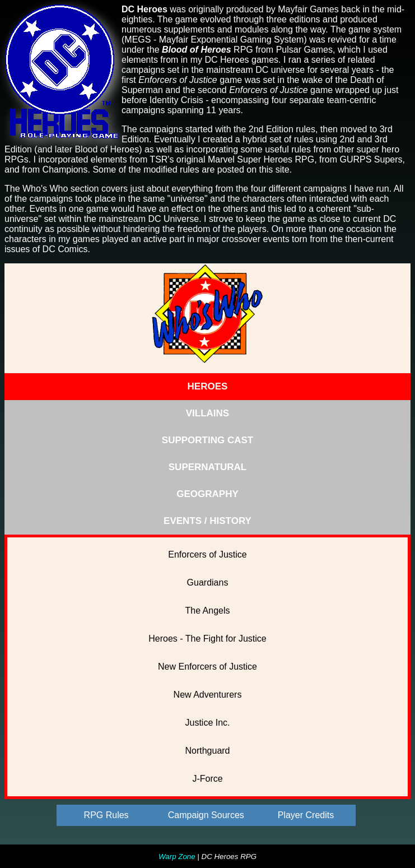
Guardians (208, 582)
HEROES (208, 386)
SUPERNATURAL (207, 467)
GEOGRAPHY (207, 494)
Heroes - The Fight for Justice (207, 639)
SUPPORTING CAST (207, 440)
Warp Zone (177, 857)
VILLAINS (207, 413)
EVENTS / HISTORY (207, 521)
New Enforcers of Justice (207, 667)
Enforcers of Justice (207, 554)
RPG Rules (106, 815)
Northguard (207, 751)
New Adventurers (208, 695)
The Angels (207, 611)
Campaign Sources (206, 815)
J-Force (207, 779)
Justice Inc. (207, 723)
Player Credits (306, 815)
